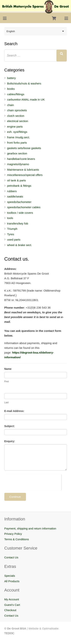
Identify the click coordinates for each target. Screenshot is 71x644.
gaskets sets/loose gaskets (24, 148)
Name (8, 369)
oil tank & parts (17, 180)
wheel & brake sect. (20, 245)
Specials (10, 576)
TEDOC (9, 633)
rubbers (12, 191)
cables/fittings (16, 94)
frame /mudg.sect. (19, 137)
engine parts (15, 127)
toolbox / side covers (20, 213)
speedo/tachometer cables (24, 207)
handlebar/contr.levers (21, 159)
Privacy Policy (13, 534)
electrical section (18, 121)
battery (12, 78)
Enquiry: (10, 441)
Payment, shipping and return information (30, 528)
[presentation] (33, 482)
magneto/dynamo (18, 164)
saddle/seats (15, 196)
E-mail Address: (14, 411)
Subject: (10, 426)
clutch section (16, 116)
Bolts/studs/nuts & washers (24, 83)
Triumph (12, 229)
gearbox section (17, 153)
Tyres (11, 234)
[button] (5, 18)
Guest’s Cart (12, 605)
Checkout (10, 610)
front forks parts (17, 143)
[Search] (62, 56)
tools (10, 218)
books (11, 89)
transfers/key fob (18, 223)
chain (11, 105)
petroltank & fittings (19, 186)
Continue (15, 497)
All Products (12, 581)
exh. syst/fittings (17, 132)
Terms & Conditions (17, 539)
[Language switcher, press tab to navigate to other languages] (36, 31)
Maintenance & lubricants (23, 170)
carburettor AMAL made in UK (26, 99)
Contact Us (11, 557)
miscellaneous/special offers (25, 175)
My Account (12, 599)
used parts (14, 240)
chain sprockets (17, 110)
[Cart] (54, 18)
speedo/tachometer (19, 202)
